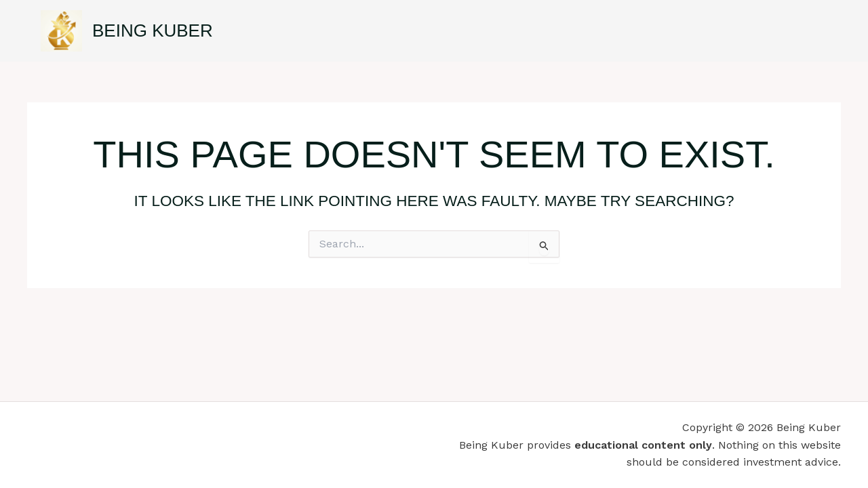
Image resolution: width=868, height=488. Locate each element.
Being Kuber (153, 30)
